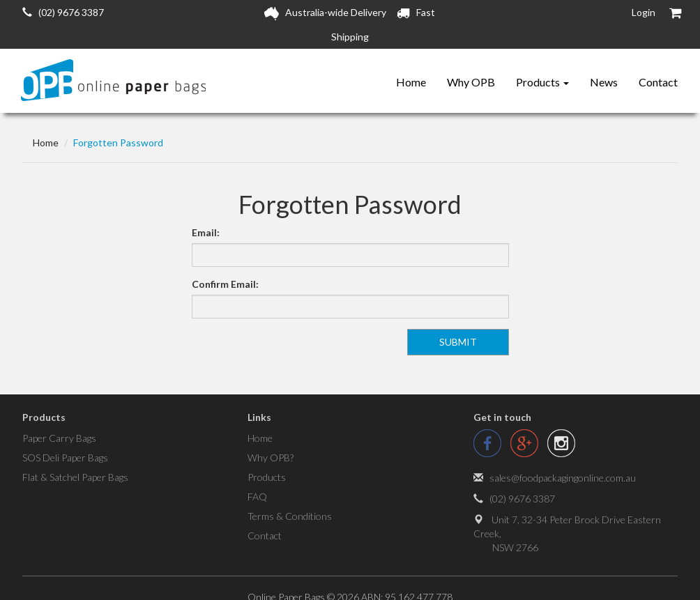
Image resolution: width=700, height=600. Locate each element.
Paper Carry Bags (59, 438)
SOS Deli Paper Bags (65, 457)
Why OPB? (271, 457)
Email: (206, 232)
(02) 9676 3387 (63, 12)
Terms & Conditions (290, 516)
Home (411, 82)
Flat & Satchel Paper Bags (75, 477)
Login (644, 12)
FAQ (257, 497)
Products (542, 82)
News (604, 82)
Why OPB (471, 82)
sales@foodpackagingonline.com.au (563, 478)
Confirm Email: (225, 284)
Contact (658, 82)
